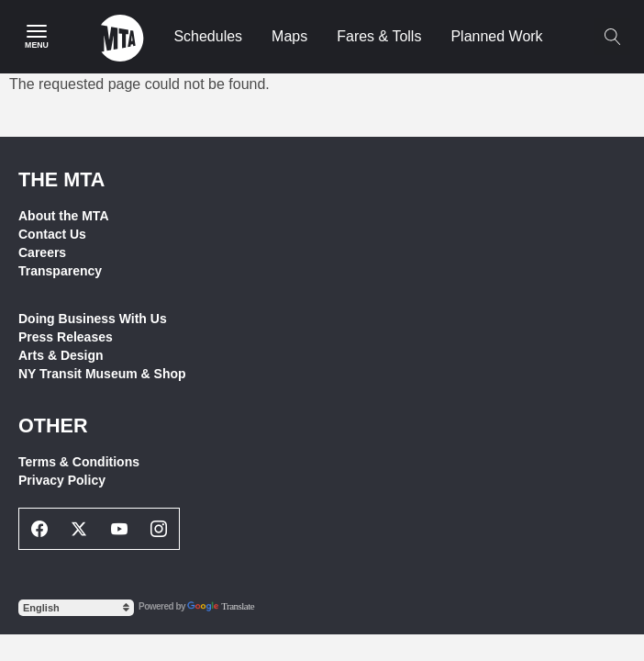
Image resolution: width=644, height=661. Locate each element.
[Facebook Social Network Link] (39, 529)
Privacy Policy (62, 480)
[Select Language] (76, 608)
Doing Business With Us (93, 319)
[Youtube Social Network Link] (119, 529)
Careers (42, 252)
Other (53, 426)
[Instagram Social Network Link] (160, 529)
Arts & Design (61, 355)
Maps (289, 36)
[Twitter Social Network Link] (80, 529)
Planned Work (496, 36)
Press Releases (66, 337)
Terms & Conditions (79, 462)
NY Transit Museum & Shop (102, 374)
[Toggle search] (612, 37)
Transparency (60, 271)
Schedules (208, 36)
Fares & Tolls (379, 36)
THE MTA (61, 179)
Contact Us (52, 234)
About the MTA (64, 216)
